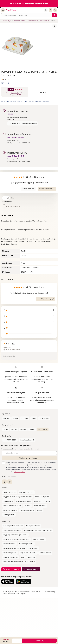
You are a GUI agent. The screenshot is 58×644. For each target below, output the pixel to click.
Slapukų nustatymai (11, 557)
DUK (23, 557)
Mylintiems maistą (19, 21)
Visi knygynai (43, 429)
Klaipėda (23, 429)
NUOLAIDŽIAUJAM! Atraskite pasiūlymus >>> (29, 4)
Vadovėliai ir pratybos (42, 501)
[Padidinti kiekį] (20, 641)
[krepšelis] (55, 10)
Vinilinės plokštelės (27, 510)
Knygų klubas (44, 418)
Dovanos (27, 506)
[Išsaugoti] (55, 26)
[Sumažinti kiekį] (14, 641)
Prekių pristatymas (33, 526)
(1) (9, 79)
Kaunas (14, 429)
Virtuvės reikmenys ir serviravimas (38, 21)
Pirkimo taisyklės (9, 544)
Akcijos (40, 510)
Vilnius (6, 429)
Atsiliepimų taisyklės (26, 544)
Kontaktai (25, 418)
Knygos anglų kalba (42, 497)
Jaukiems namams (10, 510)
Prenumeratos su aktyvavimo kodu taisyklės (19, 562)
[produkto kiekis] (17, 641)
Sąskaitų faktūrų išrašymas (13, 526)
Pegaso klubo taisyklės (28, 553)
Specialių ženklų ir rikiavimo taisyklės (16, 539)
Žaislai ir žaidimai (40, 506)
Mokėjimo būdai (39, 539)
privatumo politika (20, 472)
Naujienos (31, 557)
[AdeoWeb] (50, 592)
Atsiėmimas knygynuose (12, 530)
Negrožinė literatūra (26, 492)
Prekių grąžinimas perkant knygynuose (38, 530)
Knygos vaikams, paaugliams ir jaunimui (18, 497)
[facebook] (4, 482)
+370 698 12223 (10, 440)
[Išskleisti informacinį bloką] (46, 10)
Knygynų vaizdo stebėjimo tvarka (15, 535)
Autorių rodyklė (9, 515)
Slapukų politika (45, 553)
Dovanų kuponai (13, 569)
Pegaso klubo (15, 93)
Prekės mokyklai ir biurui (12, 506)
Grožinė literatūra (10, 492)
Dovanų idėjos (7, 21)
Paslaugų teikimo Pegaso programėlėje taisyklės (21, 548)
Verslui (34, 418)
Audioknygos (8, 501)
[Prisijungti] (50, 10)
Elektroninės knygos (23, 501)
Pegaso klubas (32, 569)
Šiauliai (32, 429)
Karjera (15, 418)
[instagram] (10, 482)
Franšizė (6, 418)
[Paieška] (54, 15)
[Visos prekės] (3, 10)
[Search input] (27, 15)
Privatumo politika (10, 553)
